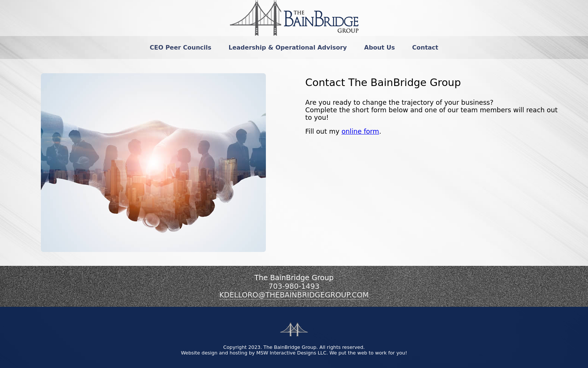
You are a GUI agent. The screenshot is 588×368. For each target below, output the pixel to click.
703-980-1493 (294, 286)
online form (360, 131)
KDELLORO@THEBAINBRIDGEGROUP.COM (294, 295)
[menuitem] (180, 48)
